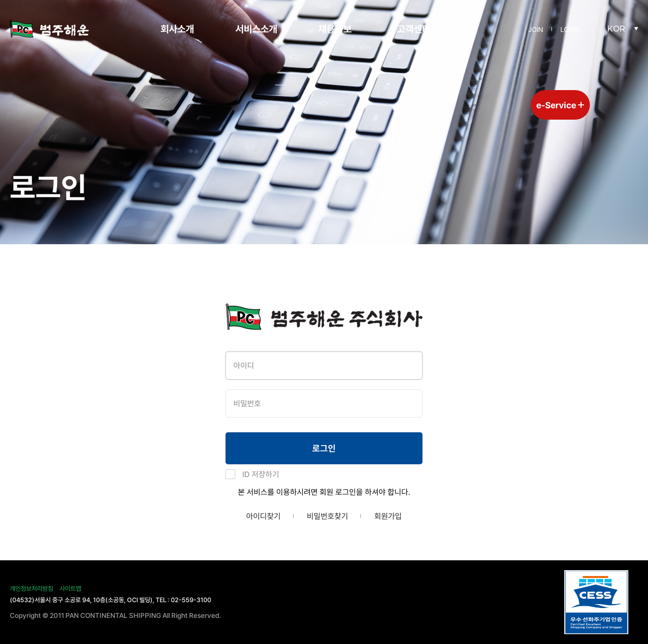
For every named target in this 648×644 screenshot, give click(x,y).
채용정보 (335, 29)
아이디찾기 (263, 516)
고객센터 (414, 29)
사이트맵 (70, 589)
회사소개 (177, 29)
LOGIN (570, 30)
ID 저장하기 (261, 474)
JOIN (536, 30)
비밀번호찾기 (327, 516)
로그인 (324, 448)
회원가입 (388, 516)
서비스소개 (256, 29)
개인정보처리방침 (32, 589)
